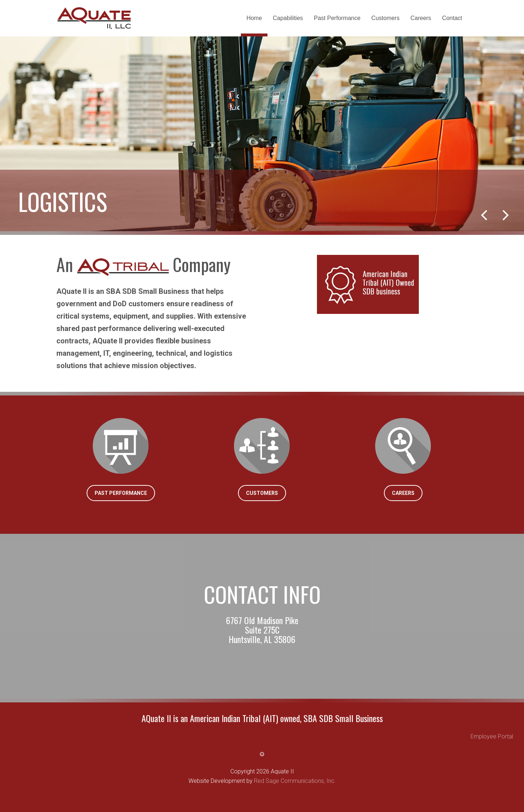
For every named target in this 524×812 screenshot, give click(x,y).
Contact (452, 18)
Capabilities (288, 18)
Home (254, 18)
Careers (421, 18)
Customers (386, 18)
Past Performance (337, 18)
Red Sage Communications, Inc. (295, 781)
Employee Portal (492, 736)
